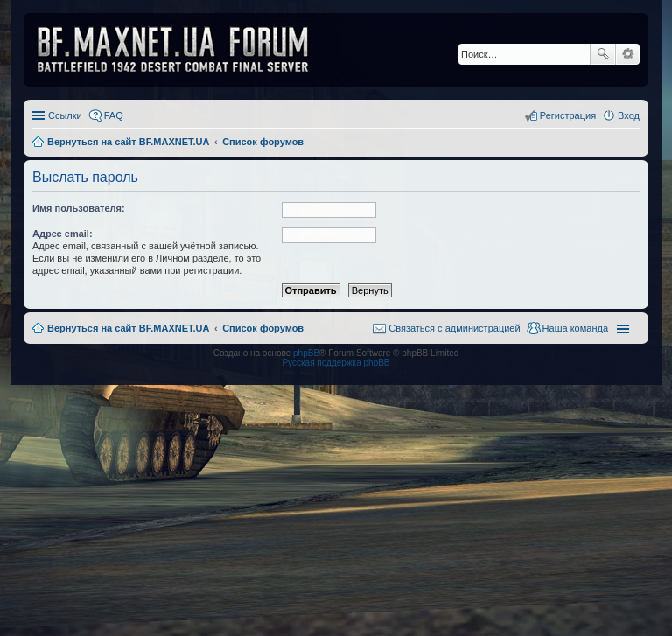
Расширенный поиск (628, 54)
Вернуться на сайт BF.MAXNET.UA (128, 328)
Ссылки (65, 115)
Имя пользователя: (79, 208)
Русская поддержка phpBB (336, 363)
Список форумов (263, 328)
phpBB (306, 353)
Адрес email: (63, 234)
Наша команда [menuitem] (575, 328)
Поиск (603, 54)
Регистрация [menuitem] (568, 115)
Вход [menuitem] (629, 115)
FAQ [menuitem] (114, 115)
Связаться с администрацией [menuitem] (454, 328)
